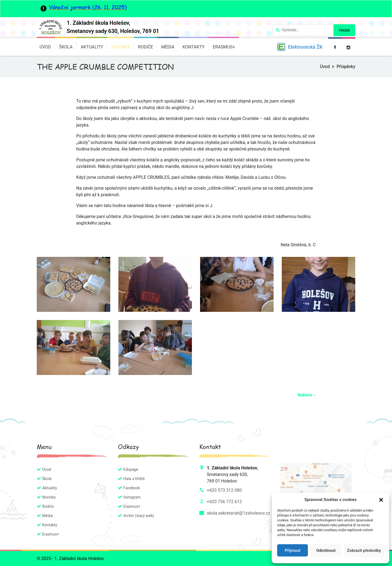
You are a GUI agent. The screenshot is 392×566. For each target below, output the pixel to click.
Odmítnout (326, 550)
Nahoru (307, 395)
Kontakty (194, 47)
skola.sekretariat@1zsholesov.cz (239, 513)
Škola (66, 47)
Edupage (131, 469)
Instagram (132, 497)
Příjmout (293, 550)
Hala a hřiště (134, 479)
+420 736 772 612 (224, 502)
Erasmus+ (224, 47)
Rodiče (146, 47)
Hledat (344, 30)
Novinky (121, 47)
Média (168, 47)
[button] (381, 500)
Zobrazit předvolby (364, 550)
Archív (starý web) (139, 516)
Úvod (45, 47)
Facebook (132, 488)
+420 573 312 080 (224, 490)
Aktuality (92, 47)
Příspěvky (346, 67)
